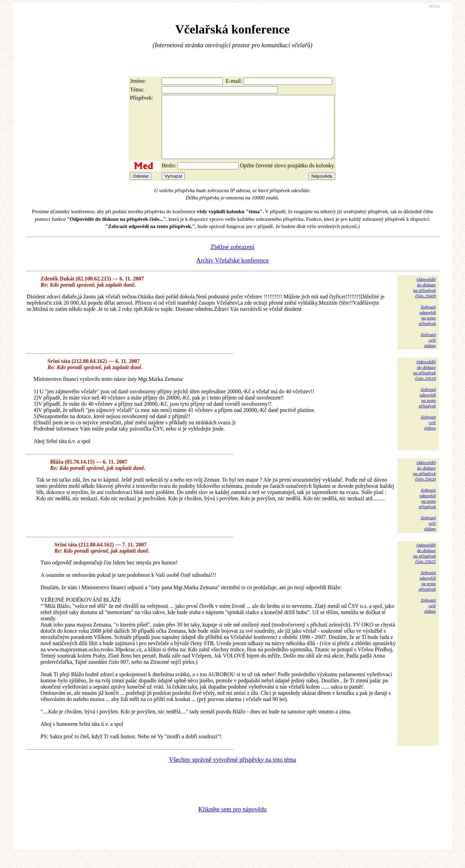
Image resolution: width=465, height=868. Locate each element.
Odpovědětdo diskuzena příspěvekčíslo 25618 (424, 382)
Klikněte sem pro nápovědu (232, 822)
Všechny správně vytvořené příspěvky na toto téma (232, 772)
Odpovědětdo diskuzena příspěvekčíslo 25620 (424, 483)
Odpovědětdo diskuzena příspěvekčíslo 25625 (424, 566)
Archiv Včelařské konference (232, 273)
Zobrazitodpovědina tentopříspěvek (427, 328)
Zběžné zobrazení (232, 259)
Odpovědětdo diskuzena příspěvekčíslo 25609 (424, 300)
